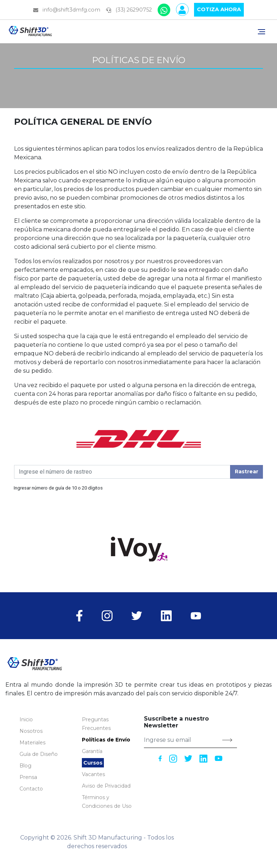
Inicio (26, 719)
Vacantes (93, 774)
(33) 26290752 (129, 10)
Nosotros (31, 731)
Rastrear (247, 471)
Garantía (92, 751)
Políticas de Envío (106, 740)
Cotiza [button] (219, 10)
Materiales (32, 743)
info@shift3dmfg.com (67, 10)
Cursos (93, 763)
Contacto (31, 789)
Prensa (28, 777)
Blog (25, 766)
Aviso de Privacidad (106, 786)
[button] (39, 754)
